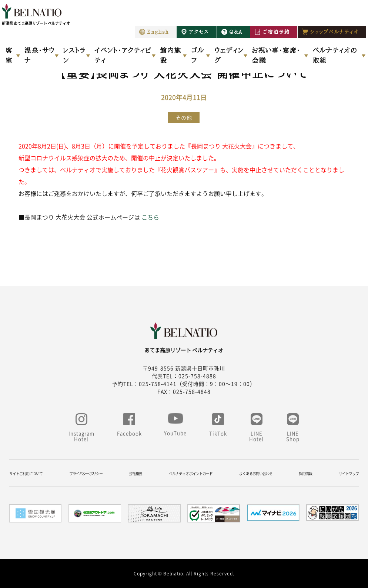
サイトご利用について (26, 473)
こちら (150, 217)
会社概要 (136, 473)
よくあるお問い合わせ (256, 473)
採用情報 (305, 473)
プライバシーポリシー (86, 473)
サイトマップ (349, 473)
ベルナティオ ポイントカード (191, 473)
